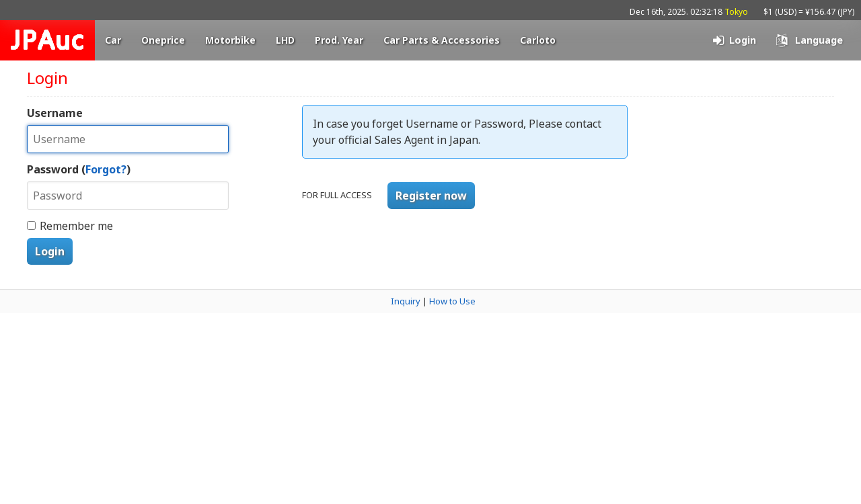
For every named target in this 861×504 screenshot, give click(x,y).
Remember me (76, 226)
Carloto (538, 40)
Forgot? (106, 169)
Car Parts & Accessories (442, 40)
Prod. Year (339, 40)
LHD (285, 40)
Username (55, 113)
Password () (79, 169)
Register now (431, 196)
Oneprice (163, 40)
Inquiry (406, 301)
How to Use (452, 301)
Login (50, 251)
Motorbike (230, 40)
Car (113, 40)
